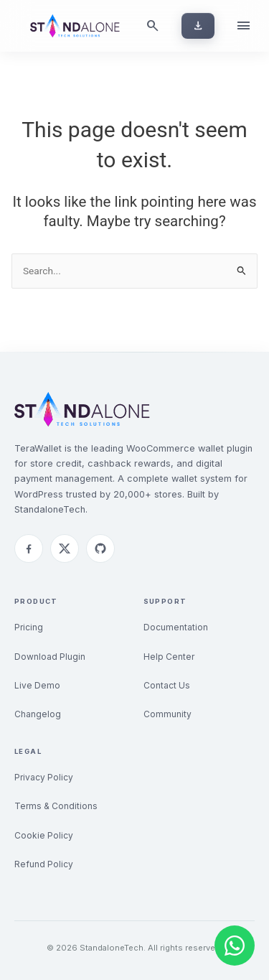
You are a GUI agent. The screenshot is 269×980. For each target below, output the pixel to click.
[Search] (153, 26)
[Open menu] (243, 26)
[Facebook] (29, 549)
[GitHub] (100, 549)
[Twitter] (65, 549)
